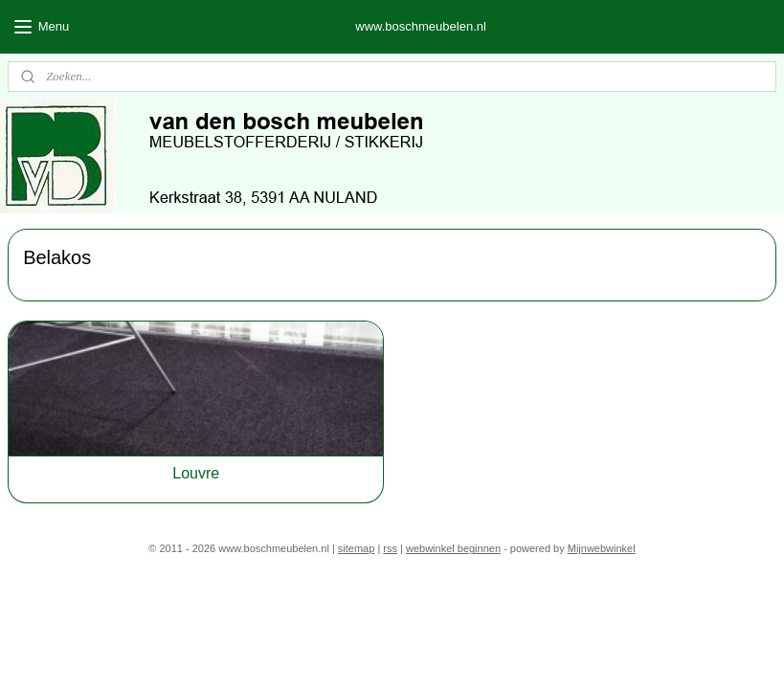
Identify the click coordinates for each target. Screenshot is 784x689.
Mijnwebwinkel (602, 548)
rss (390, 548)
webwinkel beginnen (453, 548)
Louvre (196, 473)
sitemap (357, 548)
